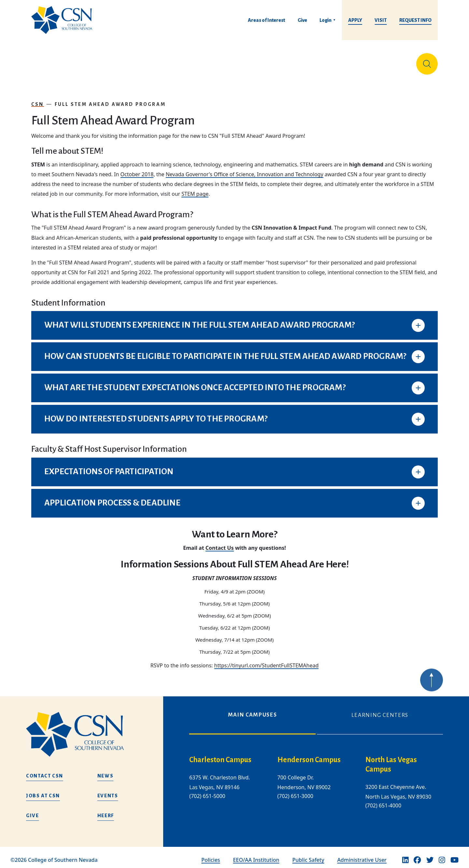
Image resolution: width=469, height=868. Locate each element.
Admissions (176, 61)
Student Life (313, 61)
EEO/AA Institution (256, 855)
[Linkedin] (405, 855)
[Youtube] (455, 855)
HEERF (106, 810)
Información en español (376, 61)
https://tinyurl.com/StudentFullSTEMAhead (267, 660)
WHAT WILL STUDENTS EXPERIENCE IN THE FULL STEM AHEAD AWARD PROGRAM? (199, 320)
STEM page (195, 189)
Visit (381, 20)
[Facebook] (417, 855)
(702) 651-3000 (295, 791)
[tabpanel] (316, 782)
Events (108, 790)
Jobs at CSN (43, 790)
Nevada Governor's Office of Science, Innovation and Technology (245, 169)
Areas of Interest (266, 20)
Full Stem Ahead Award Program (110, 99)
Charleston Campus (220, 755)
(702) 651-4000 (383, 800)
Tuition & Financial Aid (244, 61)
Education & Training (110, 61)
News (106, 771)
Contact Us (220, 543)
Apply (355, 20)
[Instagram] (442, 855)
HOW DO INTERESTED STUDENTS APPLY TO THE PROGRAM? (156, 414)
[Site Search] (427, 61)
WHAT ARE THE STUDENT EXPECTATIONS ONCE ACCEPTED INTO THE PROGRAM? (195, 382)
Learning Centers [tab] (380, 710)
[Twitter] (430, 855)
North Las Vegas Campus (391, 759)
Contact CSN (45, 771)
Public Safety (308, 855)
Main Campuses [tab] (252, 710)
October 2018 (137, 169)
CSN (38, 99)
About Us (48, 61)
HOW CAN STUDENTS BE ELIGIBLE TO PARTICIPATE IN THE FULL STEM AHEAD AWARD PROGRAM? (225, 351)
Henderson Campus (309, 755)
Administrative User (362, 855)
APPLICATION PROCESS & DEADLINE (112, 498)
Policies (211, 855)
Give (302, 20)
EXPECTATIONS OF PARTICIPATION (109, 466)
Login (326, 20)
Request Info (415, 20)
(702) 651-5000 (207, 791)
